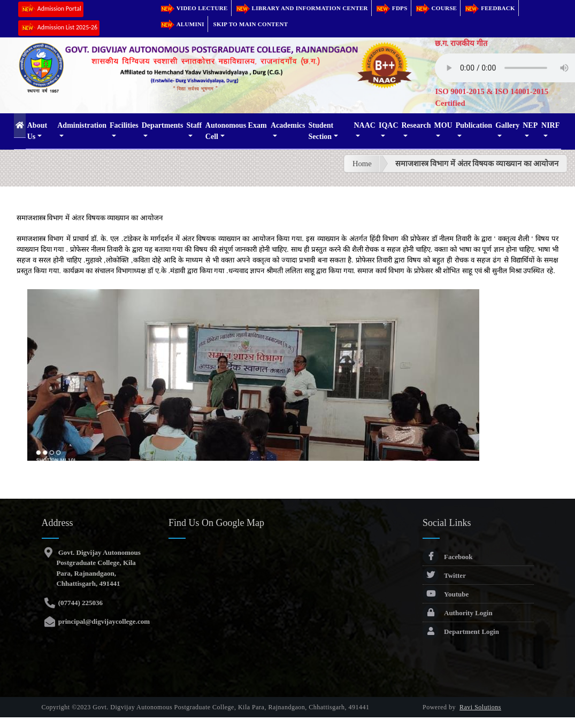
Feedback (489, 8)
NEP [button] (530, 125)
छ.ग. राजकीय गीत (461, 43)
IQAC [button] (389, 125)
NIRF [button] (550, 125)
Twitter (444, 575)
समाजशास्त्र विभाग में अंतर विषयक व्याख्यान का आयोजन (477, 164)
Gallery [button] (507, 125)
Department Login (461, 632)
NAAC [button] (364, 125)
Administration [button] (82, 125)
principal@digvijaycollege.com (103, 621)
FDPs (391, 8)
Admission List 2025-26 (59, 28)
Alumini (182, 24)
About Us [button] (37, 131)
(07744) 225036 (79, 603)
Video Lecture (194, 8)
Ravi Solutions (480, 707)
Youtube (446, 594)
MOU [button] (443, 125)
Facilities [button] (124, 125)
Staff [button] (194, 125)
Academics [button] (288, 125)
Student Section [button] (321, 131)
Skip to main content (251, 24)
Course (436, 8)
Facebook (447, 557)
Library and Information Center (301, 8)
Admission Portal (51, 9)
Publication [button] (474, 125)
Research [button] (416, 125)
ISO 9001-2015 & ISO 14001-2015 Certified (492, 97)
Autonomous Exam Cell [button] (236, 131)
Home (362, 164)
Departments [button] (163, 125)
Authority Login (458, 613)
